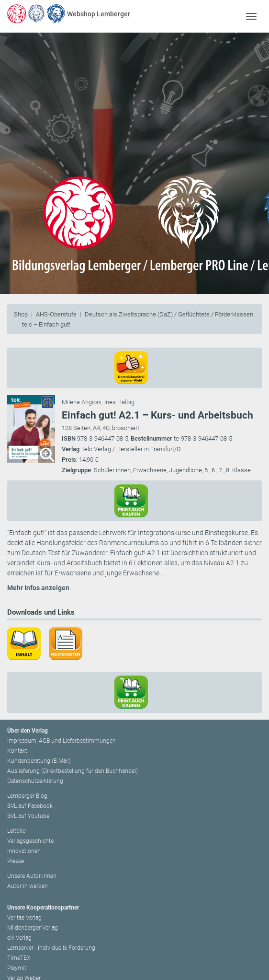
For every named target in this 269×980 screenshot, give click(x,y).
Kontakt (17, 751)
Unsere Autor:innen (32, 876)
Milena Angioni (82, 402)
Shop (21, 314)
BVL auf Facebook (30, 806)
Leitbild (17, 831)
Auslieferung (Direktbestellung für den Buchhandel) (73, 771)
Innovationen (24, 851)
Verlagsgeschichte (30, 841)
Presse (16, 861)
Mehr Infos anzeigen (38, 588)
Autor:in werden (28, 886)
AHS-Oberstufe (56, 314)
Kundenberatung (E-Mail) (39, 761)
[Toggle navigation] (251, 16)
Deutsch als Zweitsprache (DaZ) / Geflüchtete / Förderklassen (169, 314)
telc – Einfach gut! (46, 324)
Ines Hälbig (119, 402)
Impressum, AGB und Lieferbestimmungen (62, 741)
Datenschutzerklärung (35, 781)
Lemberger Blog (27, 796)
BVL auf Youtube (28, 816)
